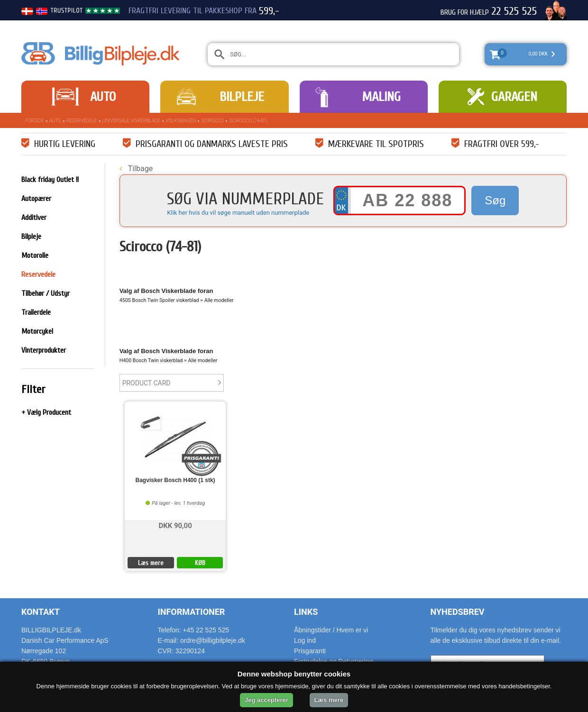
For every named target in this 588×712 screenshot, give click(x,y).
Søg (495, 200)
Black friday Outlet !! (50, 180)
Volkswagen (181, 121)
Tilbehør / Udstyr (46, 293)
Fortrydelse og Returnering (334, 661)
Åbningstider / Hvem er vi (331, 630)
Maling (381, 97)
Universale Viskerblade (131, 121)
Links (306, 612)
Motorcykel (37, 331)
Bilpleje (242, 97)
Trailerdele (36, 312)
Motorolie (35, 256)
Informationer (192, 612)
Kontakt (41, 612)
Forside (35, 121)
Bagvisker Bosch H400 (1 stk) (175, 480)
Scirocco (212, 121)
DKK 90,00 (175, 525)
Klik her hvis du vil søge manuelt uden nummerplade (238, 213)
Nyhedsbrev (458, 612)
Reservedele (82, 121)
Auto (103, 97)
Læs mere (151, 563)
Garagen (514, 97)
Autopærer (36, 199)
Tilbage (136, 169)
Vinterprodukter (44, 350)
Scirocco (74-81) (248, 121)
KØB (200, 563)
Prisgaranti (310, 651)
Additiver (34, 218)
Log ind (305, 640)
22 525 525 (514, 11)
